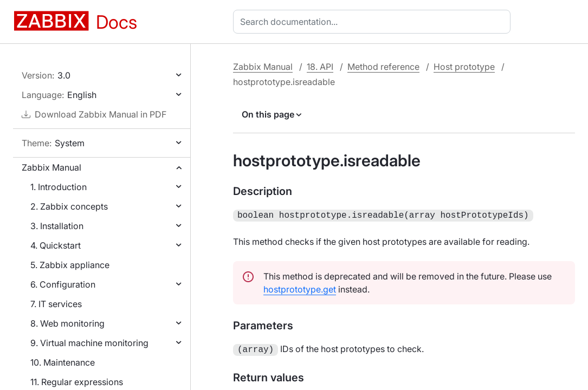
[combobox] (374, 22)
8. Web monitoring (67, 323)
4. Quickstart (56, 245)
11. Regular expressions (77, 382)
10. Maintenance (63, 362)
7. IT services (56, 304)
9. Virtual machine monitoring (89, 343)
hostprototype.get (300, 288)
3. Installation (57, 226)
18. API (320, 67)
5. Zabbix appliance (70, 265)
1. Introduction (59, 187)
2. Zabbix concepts (69, 206)
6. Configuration (63, 284)
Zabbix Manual (51, 167)
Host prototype (464, 67)
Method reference (383, 67)
